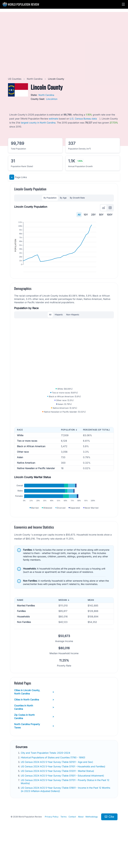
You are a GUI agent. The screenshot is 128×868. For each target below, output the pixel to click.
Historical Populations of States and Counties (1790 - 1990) (53, 784)
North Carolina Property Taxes (34, 752)
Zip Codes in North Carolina (34, 743)
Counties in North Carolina (34, 734)
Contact (72, 843)
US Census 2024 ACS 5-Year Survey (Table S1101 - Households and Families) (63, 793)
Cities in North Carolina (34, 726)
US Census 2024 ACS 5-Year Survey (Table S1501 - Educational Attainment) (63, 802)
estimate (53, 119)
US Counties (15, 79)
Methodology (92, 843)
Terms (63, 843)
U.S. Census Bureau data (83, 119)
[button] (123, 4)
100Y (110, 215)
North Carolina (35, 79)
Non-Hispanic (73, 327)
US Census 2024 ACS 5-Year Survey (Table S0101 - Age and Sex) (57, 788)
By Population (50, 198)
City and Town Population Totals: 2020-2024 (46, 779)
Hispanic (59, 327)
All (79, 215)
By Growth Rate (77, 198)
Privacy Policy (52, 843)
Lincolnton (52, 99)
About (81, 843)
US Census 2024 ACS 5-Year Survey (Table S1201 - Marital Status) (58, 798)
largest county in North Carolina (38, 123)
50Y (101, 215)
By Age (63, 198)
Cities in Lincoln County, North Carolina (34, 718)
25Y (93, 215)
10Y (86, 215)
